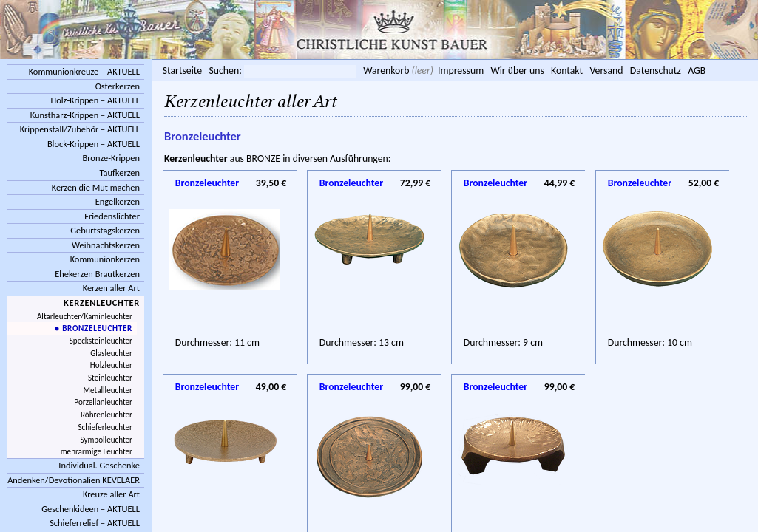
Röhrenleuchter (106, 415)
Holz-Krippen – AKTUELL (95, 100)
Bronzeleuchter (207, 183)
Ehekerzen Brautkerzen (97, 274)
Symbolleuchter (106, 440)
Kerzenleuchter (102, 303)
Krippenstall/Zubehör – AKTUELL (80, 129)
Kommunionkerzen (105, 259)
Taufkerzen (119, 173)
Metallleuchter (108, 390)
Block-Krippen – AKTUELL (94, 144)
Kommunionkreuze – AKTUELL (84, 71)
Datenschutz (656, 71)
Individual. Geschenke (99, 465)
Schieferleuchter (105, 427)
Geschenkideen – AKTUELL (91, 509)
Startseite (182, 71)
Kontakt (567, 71)
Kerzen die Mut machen (96, 187)
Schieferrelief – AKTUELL (95, 523)
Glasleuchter (111, 353)
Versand (606, 71)
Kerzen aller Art (111, 288)
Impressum (461, 71)
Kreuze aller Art (111, 494)
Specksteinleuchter (101, 341)
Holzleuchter (111, 365)
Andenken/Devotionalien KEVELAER (74, 480)
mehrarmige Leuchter (97, 451)
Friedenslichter (112, 216)
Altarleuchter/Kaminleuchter (85, 316)
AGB (697, 71)
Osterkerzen (118, 86)
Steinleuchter (110, 378)
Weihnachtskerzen (106, 245)
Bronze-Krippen (111, 158)
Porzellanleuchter (103, 402)
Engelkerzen (118, 201)
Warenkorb (386, 71)
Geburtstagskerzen (105, 230)
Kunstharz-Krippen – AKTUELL (85, 115)
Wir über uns (517, 71)
